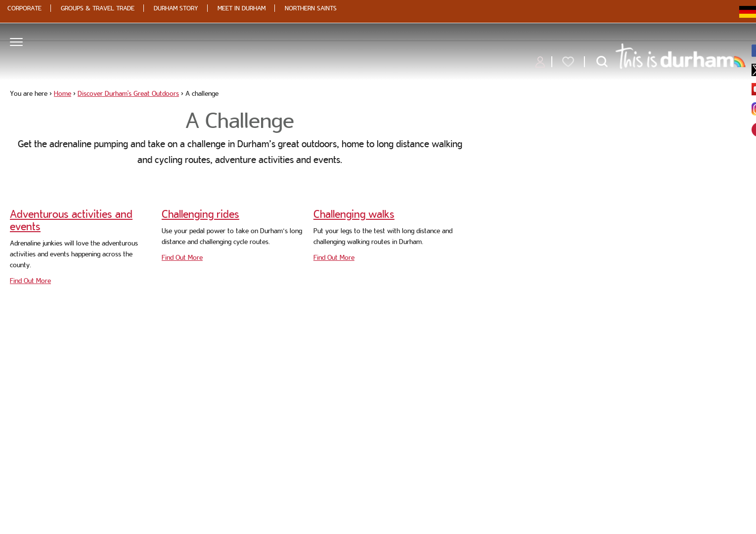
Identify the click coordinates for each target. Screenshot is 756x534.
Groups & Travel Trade (98, 8)
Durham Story (176, 8)
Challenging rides (200, 214)
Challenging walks (354, 214)
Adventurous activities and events (71, 220)
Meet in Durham (242, 8)
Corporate (24, 8)
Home (63, 93)
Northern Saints (311, 8)
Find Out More (30, 281)
